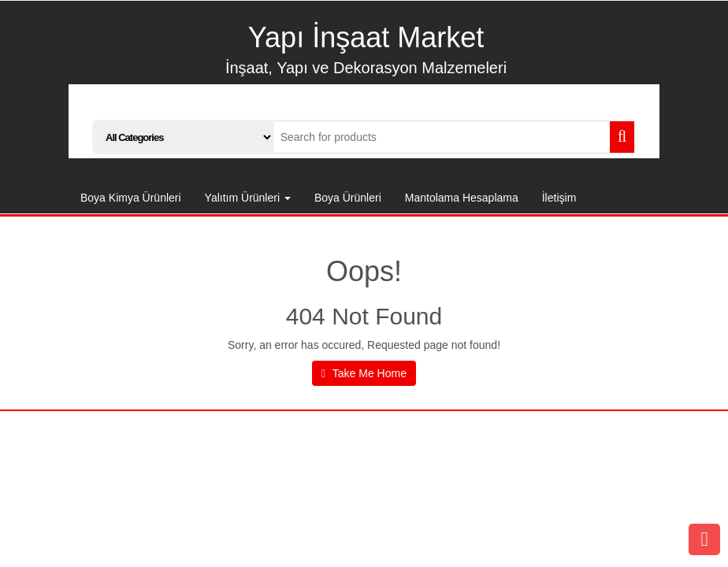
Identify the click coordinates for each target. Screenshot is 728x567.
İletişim (559, 198)
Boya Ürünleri (348, 198)
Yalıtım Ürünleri (248, 198)
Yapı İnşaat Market (366, 37)
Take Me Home (364, 373)
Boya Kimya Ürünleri (131, 198)
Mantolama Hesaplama (462, 198)
